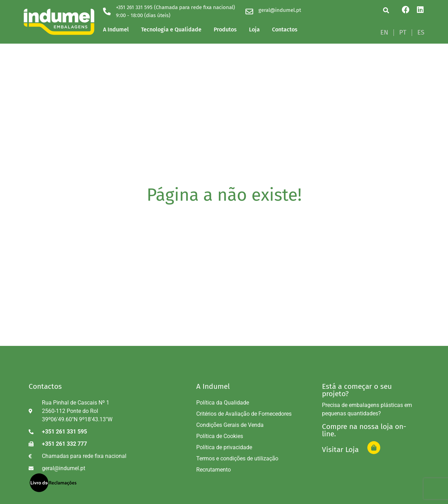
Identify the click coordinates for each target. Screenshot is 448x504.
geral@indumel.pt (280, 10)
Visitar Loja (340, 450)
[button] (386, 10)
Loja (254, 29)
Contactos (285, 29)
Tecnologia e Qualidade (171, 29)
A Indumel (116, 29)
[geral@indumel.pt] (249, 12)
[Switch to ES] (421, 32)
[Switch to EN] (384, 32)
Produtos (225, 29)
